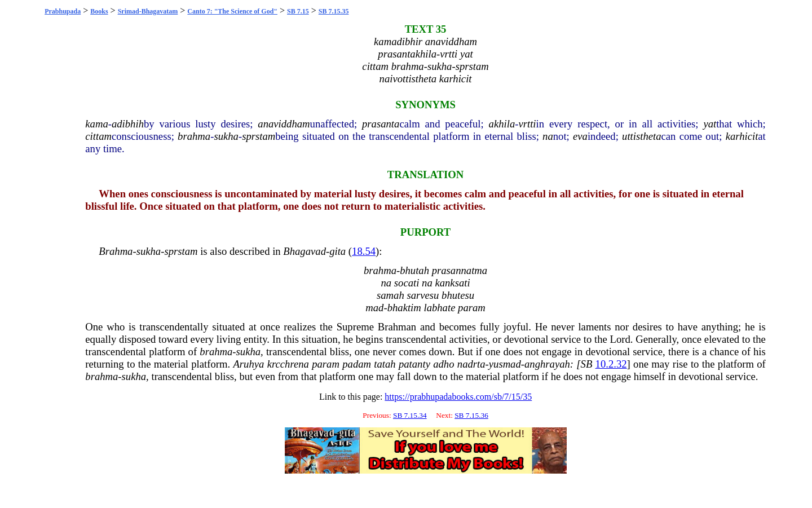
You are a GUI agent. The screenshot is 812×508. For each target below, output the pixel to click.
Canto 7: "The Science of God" (232, 11)
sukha (226, 136)
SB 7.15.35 (334, 11)
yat (710, 124)
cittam (98, 136)
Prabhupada (63, 11)
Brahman (397, 327)
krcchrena (288, 364)
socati (407, 283)
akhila (502, 124)
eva (580, 136)
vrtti (527, 124)
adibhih (128, 124)
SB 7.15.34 (410, 415)
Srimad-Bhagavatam (148, 11)
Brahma (116, 251)
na (548, 136)
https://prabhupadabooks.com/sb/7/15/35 (458, 397)
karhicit (742, 136)
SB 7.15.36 (471, 415)
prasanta (381, 124)
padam (357, 364)
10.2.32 (611, 364)
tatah (385, 364)
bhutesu (458, 295)
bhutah (414, 270)
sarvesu (423, 295)
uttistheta (641, 136)
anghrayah (547, 364)
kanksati (452, 283)
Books (99, 11)
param (472, 308)
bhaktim (404, 308)
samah (390, 295)
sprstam (259, 136)
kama (96, 124)
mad (374, 308)
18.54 (364, 251)
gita (337, 251)
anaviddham (284, 124)
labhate (439, 308)
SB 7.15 (298, 11)
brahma (194, 136)
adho (443, 364)
